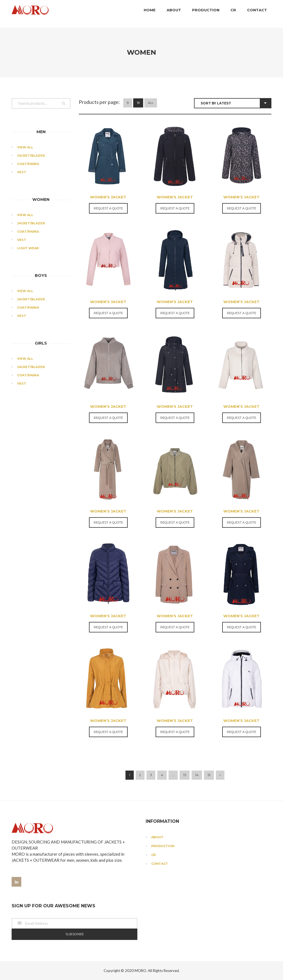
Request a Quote (108, 208)
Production (206, 14)
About (174, 14)
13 (185, 775)
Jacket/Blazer (31, 156)
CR (233, 14)
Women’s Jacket (108, 197)
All (151, 103)
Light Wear (28, 248)
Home (150, 14)
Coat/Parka (28, 164)
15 (209, 775)
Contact (257, 14)
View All (25, 147)
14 (197, 775)
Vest (22, 172)
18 (138, 103)
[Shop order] (233, 103)
